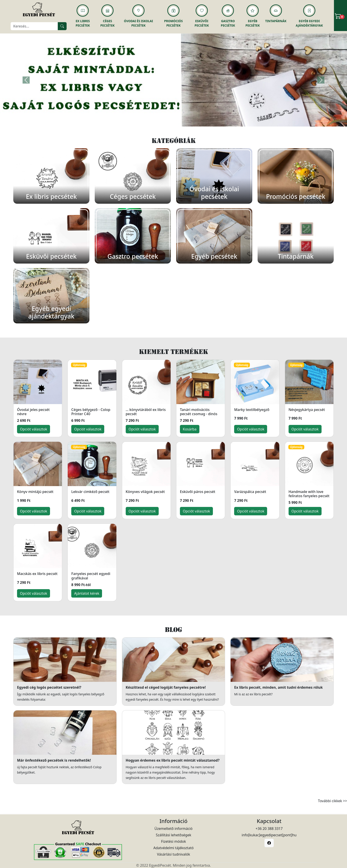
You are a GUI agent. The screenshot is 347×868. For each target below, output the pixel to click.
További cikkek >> (333, 801)
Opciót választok (34, 429)
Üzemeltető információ (173, 829)
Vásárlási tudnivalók (173, 854)
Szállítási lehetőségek (173, 835)
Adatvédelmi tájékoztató (173, 848)
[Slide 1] (173, 120)
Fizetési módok (173, 841)
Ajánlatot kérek (87, 593)
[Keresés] (34, 26)
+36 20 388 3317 (269, 829)
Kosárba (190, 429)
